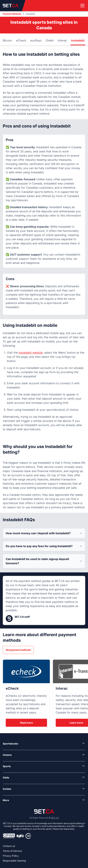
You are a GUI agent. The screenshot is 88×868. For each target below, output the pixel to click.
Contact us (9, 846)
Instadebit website (31, 353)
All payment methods (18, 650)
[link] (44, 744)
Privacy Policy (11, 856)
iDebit (50, 40)
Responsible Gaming (14, 861)
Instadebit (78, 40)
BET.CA (55, 818)
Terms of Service (12, 851)
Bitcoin (7, 40)
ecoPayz (36, 40)
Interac (62, 40)
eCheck (21, 40)
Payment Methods (12, 14)
